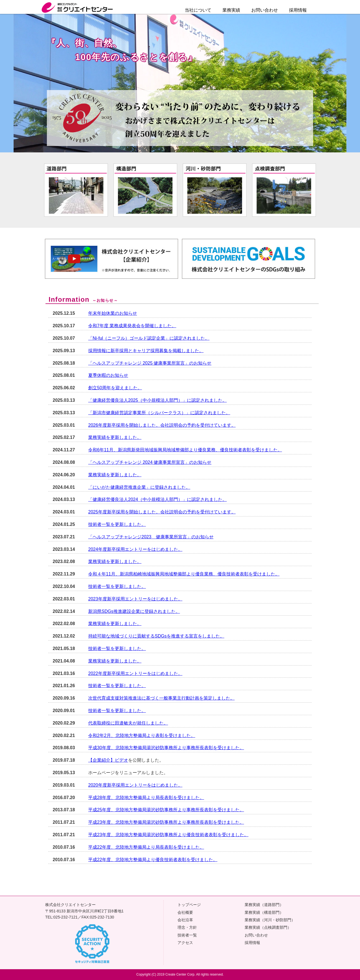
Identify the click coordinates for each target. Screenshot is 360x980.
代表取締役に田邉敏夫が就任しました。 (128, 723)
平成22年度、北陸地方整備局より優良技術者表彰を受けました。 (153, 860)
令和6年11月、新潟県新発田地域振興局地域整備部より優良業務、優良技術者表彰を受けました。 (185, 450)
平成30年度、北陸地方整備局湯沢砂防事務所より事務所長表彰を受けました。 (166, 748)
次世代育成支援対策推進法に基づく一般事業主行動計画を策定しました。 (161, 698)
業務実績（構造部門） (264, 912)
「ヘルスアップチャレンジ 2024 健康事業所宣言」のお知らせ (150, 462)
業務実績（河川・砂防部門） (270, 920)
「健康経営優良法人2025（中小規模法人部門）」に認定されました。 (158, 400)
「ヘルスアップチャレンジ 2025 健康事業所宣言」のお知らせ (150, 363)
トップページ (189, 905)
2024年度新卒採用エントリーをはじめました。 (135, 549)
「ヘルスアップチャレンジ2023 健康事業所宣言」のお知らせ (151, 537)
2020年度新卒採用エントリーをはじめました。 (135, 785)
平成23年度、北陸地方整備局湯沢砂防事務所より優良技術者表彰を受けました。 (168, 835)
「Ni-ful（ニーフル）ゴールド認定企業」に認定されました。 (149, 338)
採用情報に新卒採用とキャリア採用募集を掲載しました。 (146, 351)
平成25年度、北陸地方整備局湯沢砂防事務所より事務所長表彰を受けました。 (166, 810)
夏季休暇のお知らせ (108, 375)
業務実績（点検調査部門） (268, 927)
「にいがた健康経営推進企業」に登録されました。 (139, 487)
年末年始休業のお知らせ (113, 313)
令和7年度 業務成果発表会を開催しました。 (132, 326)
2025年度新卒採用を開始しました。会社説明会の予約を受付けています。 (162, 512)
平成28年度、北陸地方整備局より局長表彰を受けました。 (146, 798)
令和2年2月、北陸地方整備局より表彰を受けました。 (142, 735)
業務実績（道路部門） (264, 905)
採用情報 (252, 943)
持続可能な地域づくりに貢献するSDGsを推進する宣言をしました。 (156, 636)
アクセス (185, 943)
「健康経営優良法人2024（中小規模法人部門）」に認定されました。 (158, 499)
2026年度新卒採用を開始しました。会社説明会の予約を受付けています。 (162, 425)
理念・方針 (187, 927)
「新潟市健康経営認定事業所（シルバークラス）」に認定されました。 (159, 413)
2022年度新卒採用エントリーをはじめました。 (135, 673)
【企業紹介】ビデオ (108, 760)
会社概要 (185, 912)
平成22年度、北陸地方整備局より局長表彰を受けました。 (146, 847)
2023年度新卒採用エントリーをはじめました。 (135, 599)
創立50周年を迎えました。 (115, 388)
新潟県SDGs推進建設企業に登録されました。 (134, 611)
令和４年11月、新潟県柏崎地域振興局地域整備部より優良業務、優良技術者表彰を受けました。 (184, 574)
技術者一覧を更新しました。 (117, 524)
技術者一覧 (187, 935)
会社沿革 (185, 920)
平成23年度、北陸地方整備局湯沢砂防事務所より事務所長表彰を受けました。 (166, 822)
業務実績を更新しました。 (115, 437)
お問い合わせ (265, 10)
